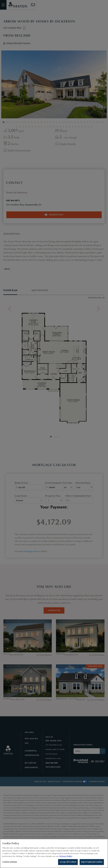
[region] (54, 853)
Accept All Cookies (68, 862)
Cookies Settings (10, 862)
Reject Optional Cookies (92, 862)
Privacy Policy (66, 856)
